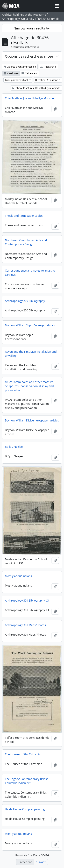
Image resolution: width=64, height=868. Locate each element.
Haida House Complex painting (25, 809)
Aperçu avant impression (20, 67)
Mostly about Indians (18, 576)
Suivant (41, 862)
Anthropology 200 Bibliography (25, 301)
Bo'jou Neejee (14, 447)
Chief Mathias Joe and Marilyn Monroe (29, 98)
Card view (11, 73)
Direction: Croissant (47, 80)
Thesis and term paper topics (24, 216)
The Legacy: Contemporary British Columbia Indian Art (27, 781)
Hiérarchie (48, 67)
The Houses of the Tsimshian (24, 754)
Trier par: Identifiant (17, 80)
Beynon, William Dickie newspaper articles (32, 420)
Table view (29, 73)
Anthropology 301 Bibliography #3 (27, 601)
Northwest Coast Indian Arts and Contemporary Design (26, 242)
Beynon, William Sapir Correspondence (30, 325)
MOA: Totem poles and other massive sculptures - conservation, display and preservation (29, 386)
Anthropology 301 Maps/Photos (25, 625)
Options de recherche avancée (29, 56)
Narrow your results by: (32, 28)
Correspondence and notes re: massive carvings (30, 273)
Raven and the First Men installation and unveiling (31, 354)
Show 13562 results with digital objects (36, 88)
